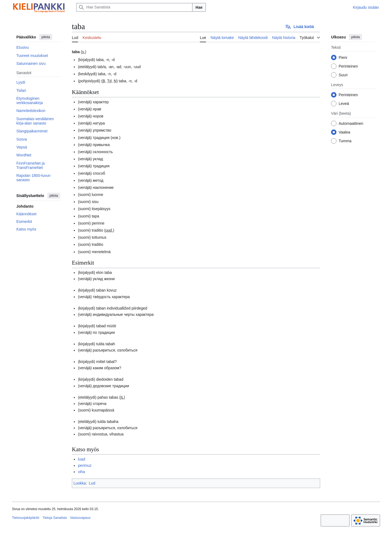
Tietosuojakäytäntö (26, 518)
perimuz (85, 465)
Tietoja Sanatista (55, 518)
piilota (46, 37)
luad (81, 459)
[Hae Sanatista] (134, 7)
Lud (92, 483)
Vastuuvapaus (80, 518)
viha (81, 472)
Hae (199, 7)
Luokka (80, 483)
